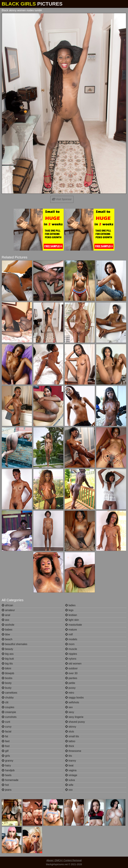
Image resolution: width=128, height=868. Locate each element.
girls (6, 756)
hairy (6, 765)
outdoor (71, 668)
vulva (70, 780)
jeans (7, 790)
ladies (70, 605)
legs (69, 610)
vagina (71, 770)
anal (6, 615)
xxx (69, 790)
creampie (9, 712)
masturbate (73, 625)
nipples (71, 654)
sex (69, 707)
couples (8, 707)
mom (70, 644)
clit (5, 702)
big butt (8, 659)
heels (7, 775)
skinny (71, 727)
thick (70, 746)
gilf (5, 751)
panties (71, 678)
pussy (70, 688)
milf (69, 634)
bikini (6, 668)
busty (7, 688)
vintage (71, 775)
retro (70, 693)
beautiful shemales (14, 644)
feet (6, 741)
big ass (8, 654)
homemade (10, 780)
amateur (8, 610)
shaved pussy (75, 722)
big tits (7, 664)
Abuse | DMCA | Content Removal (64, 860)
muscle (71, 649)
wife (69, 785)
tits (69, 756)
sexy (70, 712)
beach (7, 639)
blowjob (8, 673)
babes (7, 630)
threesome (73, 751)
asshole (8, 625)
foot (6, 746)
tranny (71, 761)
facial (6, 732)
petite (70, 683)
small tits (72, 736)
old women (73, 664)
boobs (7, 678)
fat (5, 736)
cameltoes (9, 693)
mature (71, 630)
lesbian (71, 615)
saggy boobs (74, 698)
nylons (71, 659)
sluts (70, 732)
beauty (7, 649)
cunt (6, 722)
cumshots (9, 717)
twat (69, 765)
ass (5, 620)
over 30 (71, 673)
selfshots (72, 702)
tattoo (70, 741)
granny (7, 761)
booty (7, 683)
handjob (8, 770)
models (71, 639)
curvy (7, 727)
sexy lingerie (74, 717)
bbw (6, 634)
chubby (8, 698)
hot (5, 785)
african (7, 605)
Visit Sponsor (62, 199)
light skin (72, 620)
